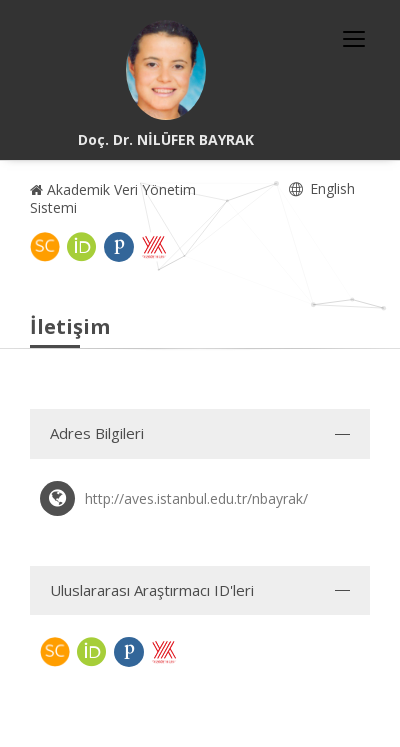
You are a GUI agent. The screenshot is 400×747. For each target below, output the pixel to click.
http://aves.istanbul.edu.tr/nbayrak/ (196, 498)
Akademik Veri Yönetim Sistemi (113, 198)
